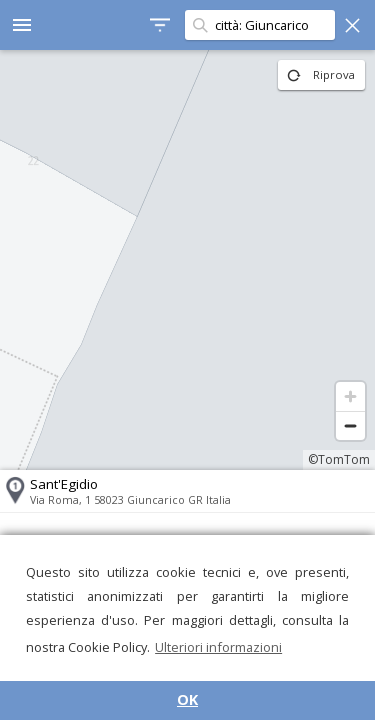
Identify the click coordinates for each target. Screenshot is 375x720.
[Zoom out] (350, 425)
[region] (187, 260)
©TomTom (339, 459)
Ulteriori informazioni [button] (218, 647)
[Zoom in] (350, 396)
